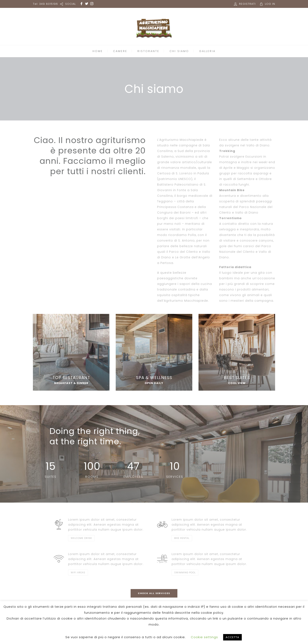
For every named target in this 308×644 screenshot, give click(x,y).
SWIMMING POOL (185, 572)
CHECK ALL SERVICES (154, 593)
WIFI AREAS (78, 572)
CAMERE (120, 51)
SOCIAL (70, 4)
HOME (98, 51)
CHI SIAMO (179, 51)
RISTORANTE (148, 51)
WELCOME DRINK (81, 538)
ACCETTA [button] (232, 637)
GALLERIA (207, 51)
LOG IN (270, 4)
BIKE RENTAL (182, 538)
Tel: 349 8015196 (45, 4)
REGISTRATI (247, 4)
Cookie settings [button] (204, 637)
